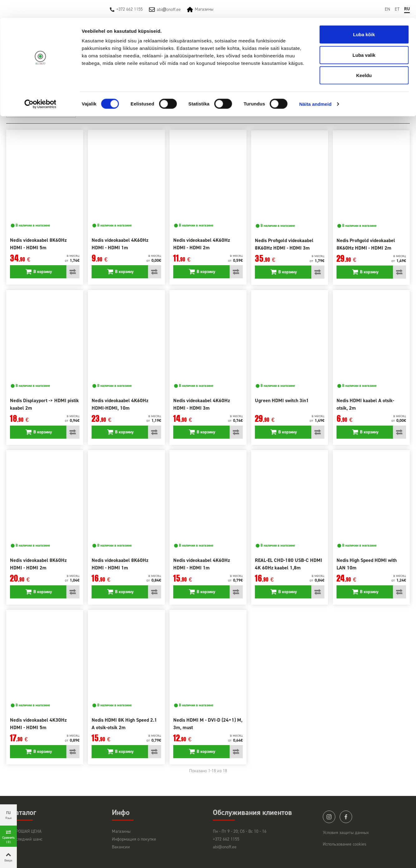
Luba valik (364, 37)
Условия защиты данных (346, 833)
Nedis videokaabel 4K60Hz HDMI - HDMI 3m (202, 404)
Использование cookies (345, 844)
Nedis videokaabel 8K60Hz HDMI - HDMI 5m (38, 244)
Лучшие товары (55, 112)
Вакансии (121, 847)
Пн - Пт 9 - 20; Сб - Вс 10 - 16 (240, 831)
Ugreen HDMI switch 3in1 (282, 400)
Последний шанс (27, 839)
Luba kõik (364, 16)
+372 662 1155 (226, 839)
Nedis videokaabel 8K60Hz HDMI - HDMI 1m (120, 564)
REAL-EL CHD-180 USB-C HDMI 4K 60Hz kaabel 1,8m (289, 564)
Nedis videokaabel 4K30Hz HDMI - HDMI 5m (38, 724)
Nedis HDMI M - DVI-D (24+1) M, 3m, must (208, 724)
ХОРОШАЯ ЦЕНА (26, 831)
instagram (329, 817)
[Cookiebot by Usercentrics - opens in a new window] (40, 86)
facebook (346, 817)
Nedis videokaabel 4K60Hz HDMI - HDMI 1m (120, 244)
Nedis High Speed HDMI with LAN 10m (367, 564)
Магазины (121, 831)
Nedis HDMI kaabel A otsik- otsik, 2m (365, 404)
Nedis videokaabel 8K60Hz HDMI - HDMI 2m (38, 564)
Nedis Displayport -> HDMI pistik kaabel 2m (44, 404)
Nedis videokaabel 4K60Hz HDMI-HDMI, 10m (120, 404)
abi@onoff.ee (225, 847)
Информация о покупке (134, 839)
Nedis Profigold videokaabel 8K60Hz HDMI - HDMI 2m (366, 244)
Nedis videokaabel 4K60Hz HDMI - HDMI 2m (202, 244)
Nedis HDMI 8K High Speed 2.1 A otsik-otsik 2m (124, 724)
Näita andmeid (315, 86)
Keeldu (364, 57)
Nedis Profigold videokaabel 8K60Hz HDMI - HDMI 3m (284, 244)
